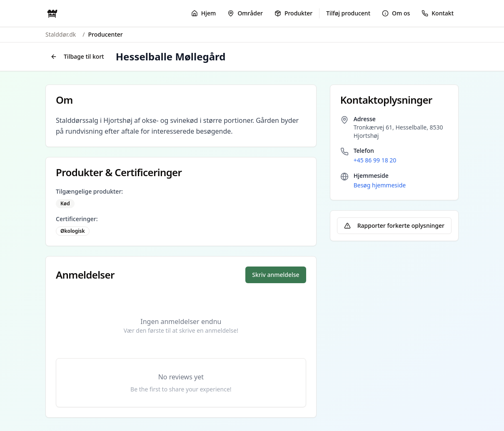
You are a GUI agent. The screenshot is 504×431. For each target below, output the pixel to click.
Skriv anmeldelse (276, 275)
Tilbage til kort (77, 56)
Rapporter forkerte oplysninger (394, 225)
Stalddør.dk (61, 34)
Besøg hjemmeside (380, 185)
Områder (245, 13)
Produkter (293, 13)
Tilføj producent (348, 13)
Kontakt (438, 13)
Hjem (204, 13)
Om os (396, 13)
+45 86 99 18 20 (375, 160)
